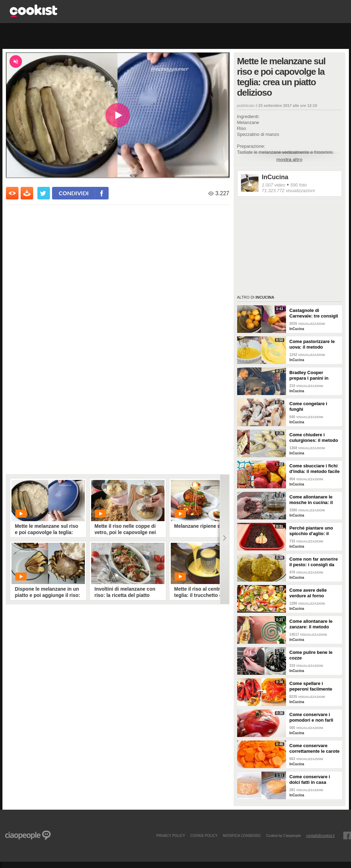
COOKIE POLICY (204, 836)
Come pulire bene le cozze (311, 655)
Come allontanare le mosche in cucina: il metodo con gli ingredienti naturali (311, 500)
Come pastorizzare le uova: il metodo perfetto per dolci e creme (312, 344)
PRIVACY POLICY (170, 836)
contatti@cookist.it (320, 836)
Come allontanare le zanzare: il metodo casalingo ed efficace (312, 624)
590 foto (298, 185)
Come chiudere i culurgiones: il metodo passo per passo (314, 438)
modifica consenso (242, 836)
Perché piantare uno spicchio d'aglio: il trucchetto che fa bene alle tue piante (314, 531)
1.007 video (274, 185)
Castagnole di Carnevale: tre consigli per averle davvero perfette (314, 313)
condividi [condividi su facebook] (74, 193)
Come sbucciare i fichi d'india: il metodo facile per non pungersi (315, 469)
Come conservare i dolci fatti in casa (310, 779)
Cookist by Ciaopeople (284, 836)
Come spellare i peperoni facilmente (311, 686)
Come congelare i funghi (308, 406)
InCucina (275, 177)
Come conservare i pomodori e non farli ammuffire (312, 717)
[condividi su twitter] (44, 193)
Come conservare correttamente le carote (315, 748)
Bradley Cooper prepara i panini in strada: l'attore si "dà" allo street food (313, 375)
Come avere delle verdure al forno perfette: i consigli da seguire (312, 593)
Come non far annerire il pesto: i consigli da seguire (314, 562)
